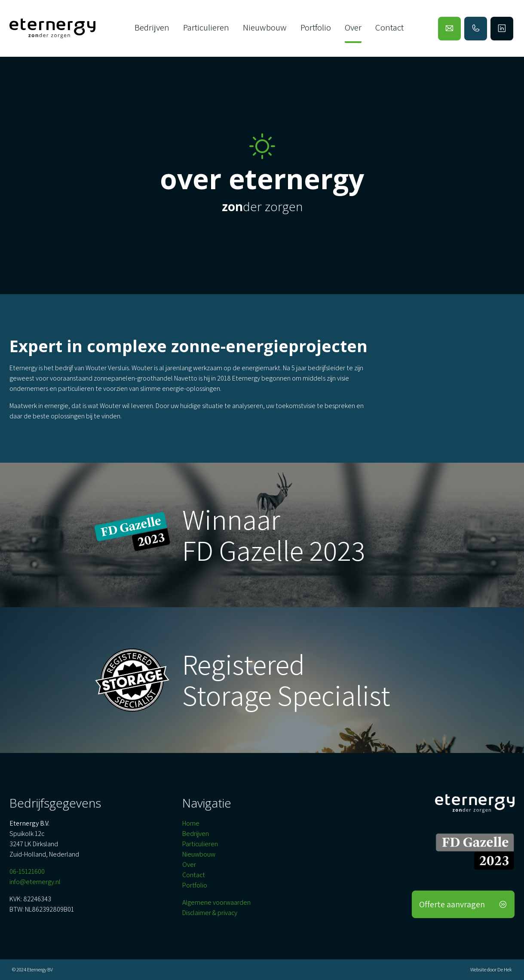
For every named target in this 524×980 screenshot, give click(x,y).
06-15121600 (27, 871)
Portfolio (316, 27)
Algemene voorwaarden (216, 902)
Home (191, 823)
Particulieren (206, 27)
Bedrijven (152, 27)
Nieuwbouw (265, 27)
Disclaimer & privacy (210, 913)
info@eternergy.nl (35, 882)
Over (353, 27)
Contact (389, 27)
